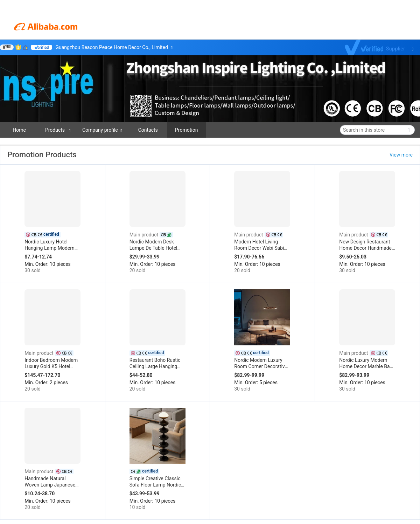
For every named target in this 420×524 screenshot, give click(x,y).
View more (401, 155)
